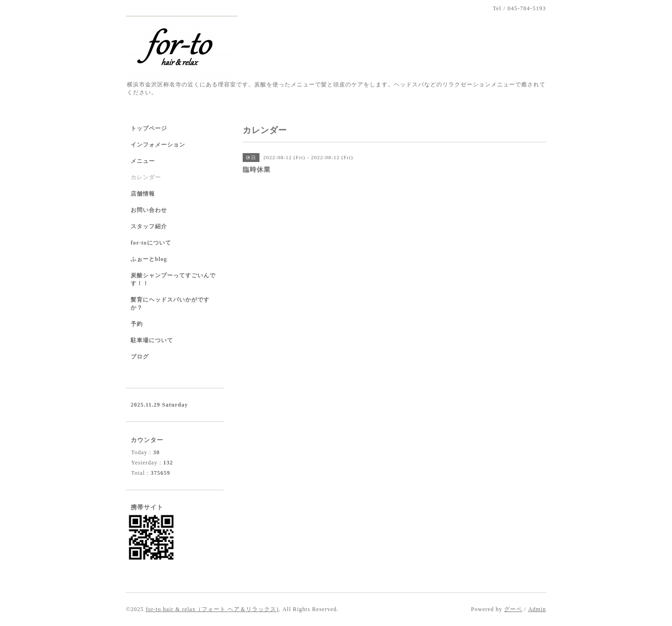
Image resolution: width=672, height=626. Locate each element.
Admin (537, 609)
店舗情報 (143, 194)
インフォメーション (158, 145)
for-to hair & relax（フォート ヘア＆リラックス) (212, 609)
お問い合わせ (149, 210)
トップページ (149, 128)
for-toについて (151, 243)
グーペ (513, 609)
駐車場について (152, 340)
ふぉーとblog (149, 259)
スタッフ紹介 (149, 226)
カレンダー (146, 177)
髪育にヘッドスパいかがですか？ (170, 304)
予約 (137, 324)
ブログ (140, 357)
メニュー (143, 161)
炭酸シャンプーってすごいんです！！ (173, 279)
